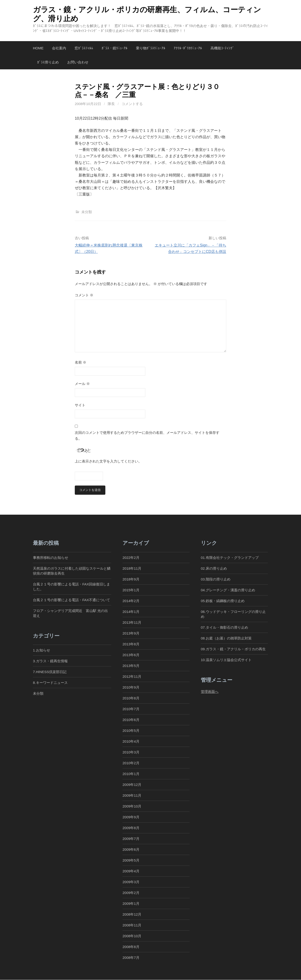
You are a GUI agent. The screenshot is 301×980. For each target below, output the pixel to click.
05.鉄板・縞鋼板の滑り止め (223, 601)
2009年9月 (131, 817)
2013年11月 (132, 622)
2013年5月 (131, 666)
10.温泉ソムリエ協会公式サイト (226, 660)
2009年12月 (132, 785)
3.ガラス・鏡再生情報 (50, 661)
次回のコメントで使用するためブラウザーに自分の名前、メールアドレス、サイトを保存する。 (147, 436)
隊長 (111, 104)
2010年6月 (131, 720)
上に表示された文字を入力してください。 (108, 461)
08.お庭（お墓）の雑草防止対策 (226, 638)
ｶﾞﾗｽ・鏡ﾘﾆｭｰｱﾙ (115, 48)
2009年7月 (131, 839)
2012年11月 (132, 676)
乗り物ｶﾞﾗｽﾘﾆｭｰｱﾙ (151, 48)
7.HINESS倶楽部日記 (50, 672)
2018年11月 (132, 568)
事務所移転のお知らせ (51, 558)
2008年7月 (131, 958)
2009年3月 (131, 882)
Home (38, 48)
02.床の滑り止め (214, 568)
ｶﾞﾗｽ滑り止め (48, 62)
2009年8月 (131, 828)
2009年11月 (132, 795)
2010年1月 (131, 774)
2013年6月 (131, 655)
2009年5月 (131, 860)
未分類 (87, 212)
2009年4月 (131, 871)
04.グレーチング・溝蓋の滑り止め (228, 590)
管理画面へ (210, 692)
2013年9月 (131, 633)
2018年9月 (131, 579)
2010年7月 (131, 709)
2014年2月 (131, 601)
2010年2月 (131, 763)
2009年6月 (131, 850)
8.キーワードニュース (50, 683)
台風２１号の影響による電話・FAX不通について (71, 600)
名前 (81, 362)
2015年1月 (131, 590)
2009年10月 (132, 806)
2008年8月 (131, 947)
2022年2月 (131, 558)
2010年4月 (131, 741)
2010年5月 (131, 731)
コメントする (132, 104)
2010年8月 (131, 698)
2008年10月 (132, 936)
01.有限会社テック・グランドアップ (230, 558)
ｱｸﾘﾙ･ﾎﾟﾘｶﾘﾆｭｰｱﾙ (188, 48)
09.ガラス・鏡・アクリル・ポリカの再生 (233, 649)
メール (82, 384)
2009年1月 (131, 904)
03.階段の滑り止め (217, 579)
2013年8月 (131, 644)
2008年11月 (132, 925)
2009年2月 (131, 893)
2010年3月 (131, 752)
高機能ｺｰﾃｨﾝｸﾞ (222, 48)
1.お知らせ (42, 650)
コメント (84, 295)
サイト (80, 405)
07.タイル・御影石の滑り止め (224, 627)
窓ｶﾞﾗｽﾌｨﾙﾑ (84, 48)
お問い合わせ (78, 62)
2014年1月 (131, 612)
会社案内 (59, 48)
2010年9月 (131, 687)
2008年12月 (132, 915)
